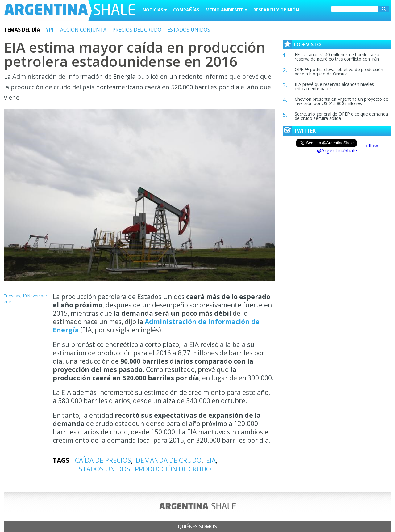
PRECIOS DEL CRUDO (137, 30)
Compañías (186, 10)
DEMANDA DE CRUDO (169, 460)
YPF (50, 30)
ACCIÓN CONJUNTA (83, 30)
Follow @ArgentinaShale (348, 148)
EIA (211, 460)
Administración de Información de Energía (156, 326)
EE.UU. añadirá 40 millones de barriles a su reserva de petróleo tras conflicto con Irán (337, 57)
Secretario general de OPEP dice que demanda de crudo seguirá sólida (341, 116)
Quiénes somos (197, 526)
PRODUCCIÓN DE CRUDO (173, 469)
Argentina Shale (70, 11)
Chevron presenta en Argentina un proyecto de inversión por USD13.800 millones (341, 101)
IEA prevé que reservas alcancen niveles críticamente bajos (334, 86)
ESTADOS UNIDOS (189, 30)
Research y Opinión (276, 10)
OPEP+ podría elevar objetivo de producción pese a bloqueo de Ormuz (339, 72)
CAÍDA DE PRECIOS (103, 460)
